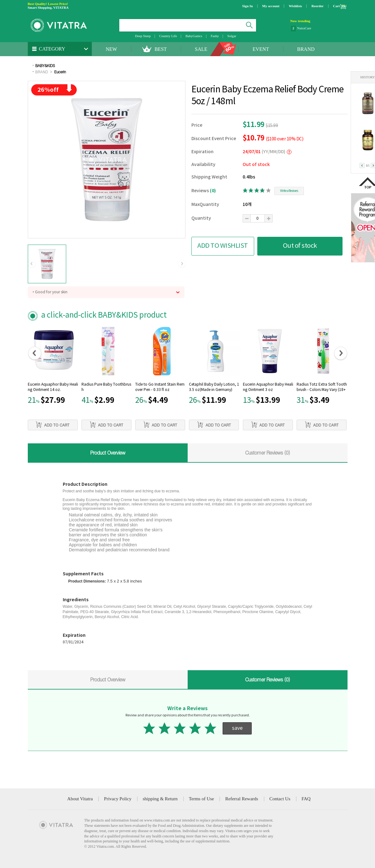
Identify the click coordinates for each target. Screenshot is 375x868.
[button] (32, 264)
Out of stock (300, 246)
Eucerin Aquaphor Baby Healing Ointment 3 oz (268, 387)
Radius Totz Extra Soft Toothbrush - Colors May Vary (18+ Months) (322, 388)
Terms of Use (202, 799)
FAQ (306, 799)
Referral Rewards (242, 799)
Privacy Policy (118, 799)
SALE (201, 49)
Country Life (168, 36)
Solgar (232, 36)
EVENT (261, 49)
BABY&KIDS (45, 65)
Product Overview (107, 453)
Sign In (248, 6)
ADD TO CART (52, 425)
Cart (337, 6)
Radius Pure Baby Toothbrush (106, 387)
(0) (213, 191)
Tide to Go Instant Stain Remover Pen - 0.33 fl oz (160, 387)
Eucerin (60, 72)
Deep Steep (143, 36)
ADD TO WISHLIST (223, 246)
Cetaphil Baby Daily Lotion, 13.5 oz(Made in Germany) (214, 387)
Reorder (317, 6)
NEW (111, 49)
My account (271, 6)
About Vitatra (80, 799)
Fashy (215, 36)
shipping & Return (160, 799)
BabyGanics (194, 36)
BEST (161, 49)
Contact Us (280, 799)
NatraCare (304, 28)
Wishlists (296, 6)
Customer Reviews (268, 453)
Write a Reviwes (289, 191)
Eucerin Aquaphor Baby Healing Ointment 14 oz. (53, 387)
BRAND (306, 49)
